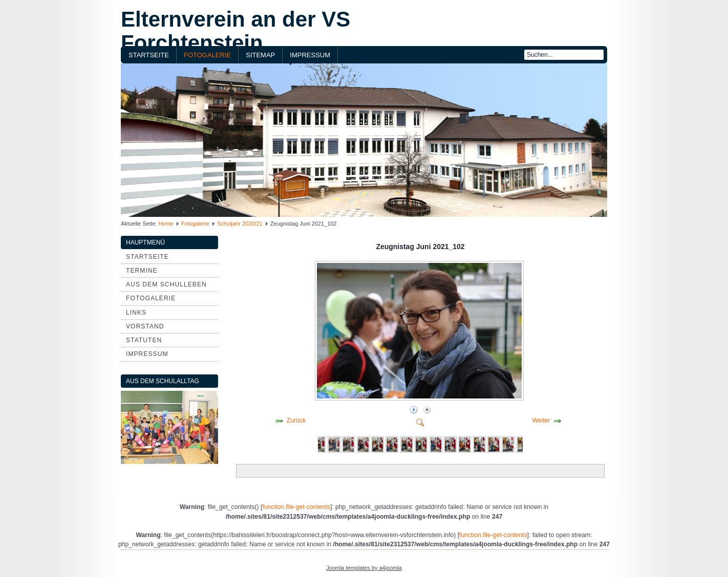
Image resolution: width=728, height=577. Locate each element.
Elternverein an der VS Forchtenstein (235, 31)
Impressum (310, 55)
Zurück (296, 420)
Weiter (541, 420)
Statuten (144, 340)
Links (136, 313)
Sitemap (260, 55)
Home (166, 224)
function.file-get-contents (296, 507)
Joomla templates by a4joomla (364, 568)
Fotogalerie (207, 55)
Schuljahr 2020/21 (240, 224)
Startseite (149, 55)
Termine (142, 271)
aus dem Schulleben (166, 284)
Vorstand (145, 326)
